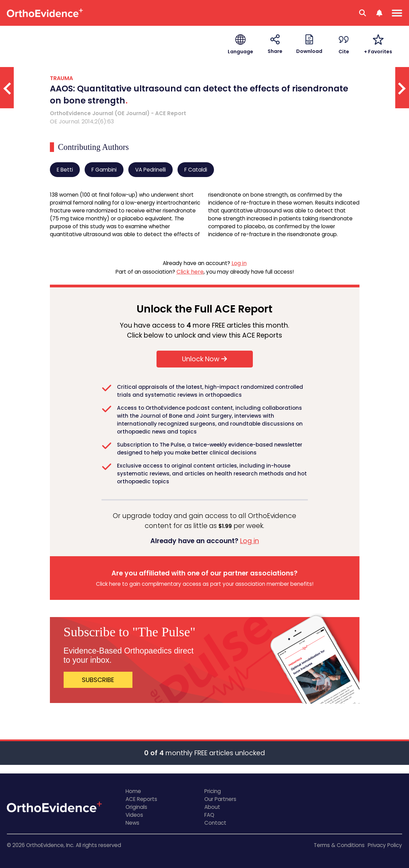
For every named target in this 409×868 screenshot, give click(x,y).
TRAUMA (61, 78)
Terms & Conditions (339, 845)
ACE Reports (141, 799)
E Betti (65, 170)
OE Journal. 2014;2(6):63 (82, 122)
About (212, 807)
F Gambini (104, 170)
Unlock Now (204, 359)
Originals (136, 807)
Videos (134, 815)
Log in (239, 263)
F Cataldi (196, 170)
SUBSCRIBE (98, 680)
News (132, 823)
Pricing (213, 791)
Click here (190, 272)
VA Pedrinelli (150, 170)
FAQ (209, 815)
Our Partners (220, 799)
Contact (215, 823)
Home (133, 791)
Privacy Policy (385, 845)
